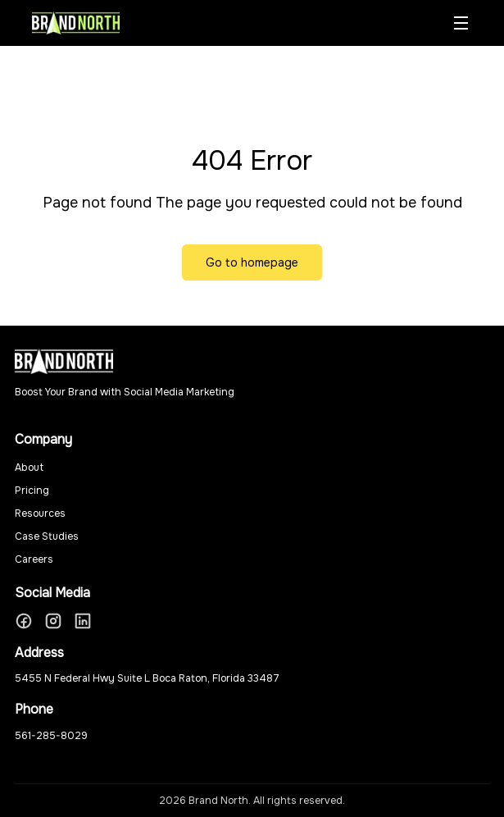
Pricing (32, 491)
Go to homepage (252, 262)
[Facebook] (24, 621)
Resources (40, 513)
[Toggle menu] (461, 23)
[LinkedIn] (83, 621)
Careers (34, 559)
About (29, 468)
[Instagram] (53, 621)
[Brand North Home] (76, 23)
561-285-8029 (51, 736)
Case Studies (47, 536)
